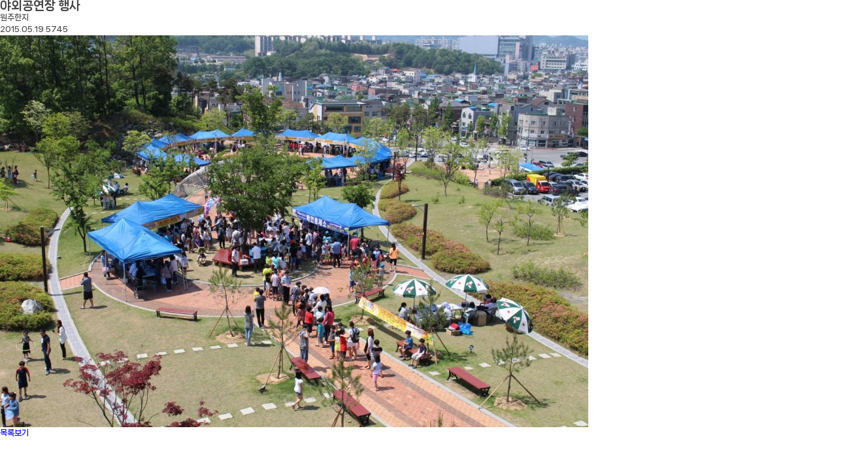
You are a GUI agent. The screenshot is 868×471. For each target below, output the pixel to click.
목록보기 (14, 433)
